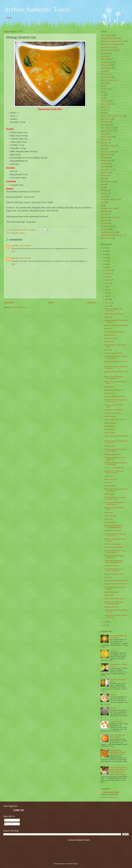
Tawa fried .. (104, 223)
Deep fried (104, 83)
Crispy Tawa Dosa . (110, 416)
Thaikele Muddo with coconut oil (115, 599)
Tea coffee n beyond (107, 226)
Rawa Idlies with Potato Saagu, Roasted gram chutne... (114, 603)
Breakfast (104, 56)
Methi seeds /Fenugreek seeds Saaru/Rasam (113, 310)
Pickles (103, 179)
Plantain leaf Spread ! (107, 182)
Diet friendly (105, 89)
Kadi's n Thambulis (107, 137)
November (108, 273)
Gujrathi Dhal (109, 317)
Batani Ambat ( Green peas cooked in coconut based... (116, 357)
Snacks (103, 202)
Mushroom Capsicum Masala (113, 353)
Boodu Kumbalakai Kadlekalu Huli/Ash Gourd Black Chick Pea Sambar (118, 752)
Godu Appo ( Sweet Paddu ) (113, 413)
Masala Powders (106, 155)
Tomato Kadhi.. (109, 476)
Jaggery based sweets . (108, 131)
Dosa (102, 95)
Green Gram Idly (110, 522)
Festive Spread (105, 101)
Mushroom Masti (106, 161)
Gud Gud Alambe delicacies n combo (112, 116)
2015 (105, 264)
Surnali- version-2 (110, 393)
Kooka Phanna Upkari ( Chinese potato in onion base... (114, 570)
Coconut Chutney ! (110, 486)
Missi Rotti (108, 329)
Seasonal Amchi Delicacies (109, 199)
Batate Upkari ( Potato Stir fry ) (114, 390)
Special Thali (105, 211)
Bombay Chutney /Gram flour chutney (116, 325)
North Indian (105, 164)
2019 (105, 251)
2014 (105, 268)
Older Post (92, 303)
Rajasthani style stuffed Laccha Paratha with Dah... (114, 472)
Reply (13, 252)
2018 (105, 254)
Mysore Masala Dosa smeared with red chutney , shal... (115, 498)
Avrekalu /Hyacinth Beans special (111, 44)
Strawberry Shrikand (111, 338)
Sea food (103, 196)
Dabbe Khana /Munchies (108, 80)
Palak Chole (108, 350)
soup (102, 205)
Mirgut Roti (113, 708)
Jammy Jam (104, 134)
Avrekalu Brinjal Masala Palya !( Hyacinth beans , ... (114, 503)
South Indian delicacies (18, 233)
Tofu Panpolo (109, 519)
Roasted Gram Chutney (112, 592)
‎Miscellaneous (105, 158)
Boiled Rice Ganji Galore (108, 50)
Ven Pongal (108, 483)
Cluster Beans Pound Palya (113, 531)
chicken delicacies (106, 65)
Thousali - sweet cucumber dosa (114, 468)
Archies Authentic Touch (37, 9)
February (108, 303)
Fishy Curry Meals (106, 104)
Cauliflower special (107, 62)
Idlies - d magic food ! (107, 128)
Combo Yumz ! (105, 74)
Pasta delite (104, 176)
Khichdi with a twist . (111, 479)
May (106, 293)
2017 (105, 258)
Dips (102, 92)
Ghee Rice (113, 695)
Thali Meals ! (105, 229)
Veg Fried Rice (109, 342)
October (107, 277)
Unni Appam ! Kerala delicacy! (114, 410)
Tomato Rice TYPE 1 (116, 722)
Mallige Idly (108, 577)
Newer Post (9, 303)
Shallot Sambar (109, 494)
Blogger (75, 864)
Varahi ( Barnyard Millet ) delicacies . (112, 235)
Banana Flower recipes (108, 47)
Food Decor (104, 107)
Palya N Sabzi (105, 167)
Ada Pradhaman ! (110, 426)
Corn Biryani (114, 651)
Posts (7, 820)
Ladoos (103, 149)
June (106, 290)
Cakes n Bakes (105, 59)
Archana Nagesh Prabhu (111, 792)
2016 (105, 261)
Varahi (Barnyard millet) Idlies (114, 547)
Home (9, 18)
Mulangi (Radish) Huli (111, 607)
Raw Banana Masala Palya (113, 454)
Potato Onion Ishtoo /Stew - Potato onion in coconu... (115, 552)
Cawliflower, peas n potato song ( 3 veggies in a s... (115, 459)
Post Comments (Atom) (19, 307)
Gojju (102, 113)
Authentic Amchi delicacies (109, 38)
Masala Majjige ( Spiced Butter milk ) (116, 581)
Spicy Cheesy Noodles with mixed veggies (118, 637)
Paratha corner (105, 173)
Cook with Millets (106, 77)
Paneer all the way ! (107, 170)
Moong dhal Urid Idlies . (112, 566)
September (108, 280)
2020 (105, 248)
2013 (105, 622)
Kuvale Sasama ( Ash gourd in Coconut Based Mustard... (114, 527)
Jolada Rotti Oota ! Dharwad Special (116, 584)
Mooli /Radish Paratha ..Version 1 (115, 574)
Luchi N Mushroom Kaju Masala (114, 332)
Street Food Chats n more (108, 217)
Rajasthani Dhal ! (110, 446)
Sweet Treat (104, 220)
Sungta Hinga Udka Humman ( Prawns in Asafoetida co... (114, 562)
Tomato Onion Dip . (110, 516)
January (107, 306)
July (106, 287)
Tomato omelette (110, 433)
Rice (102, 187)
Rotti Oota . (104, 194)
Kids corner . (105, 143)
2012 (105, 625)
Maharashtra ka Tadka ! (108, 152)
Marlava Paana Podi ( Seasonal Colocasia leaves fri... (114, 378)
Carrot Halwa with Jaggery (113, 544)
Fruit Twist (104, 110)
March (107, 299)
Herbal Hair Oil (105, 122)
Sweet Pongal (109, 513)
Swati (13, 246)
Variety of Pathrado (107, 238)
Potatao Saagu (109, 595)
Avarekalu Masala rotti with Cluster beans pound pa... (115, 535)
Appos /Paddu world (107, 35)
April (107, 296)
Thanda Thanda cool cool (108, 232)
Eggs (102, 98)
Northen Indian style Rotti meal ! (114, 314)
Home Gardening (106, 125)
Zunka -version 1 (110, 429)
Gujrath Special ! (106, 119)
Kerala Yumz (105, 140)
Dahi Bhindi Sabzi (110, 335)
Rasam (103, 185)
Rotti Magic (104, 190)
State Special (105, 214)
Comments (9, 824)
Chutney (103, 71)
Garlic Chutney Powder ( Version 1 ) (115, 420)
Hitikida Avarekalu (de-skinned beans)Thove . (114, 557)
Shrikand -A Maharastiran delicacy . (115, 396)
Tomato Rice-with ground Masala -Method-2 (118, 736)
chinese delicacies (106, 68)
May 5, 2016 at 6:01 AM (23, 246)
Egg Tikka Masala (110, 423)
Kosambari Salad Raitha (108, 146)
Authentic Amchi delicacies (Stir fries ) (113, 41)
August (107, 283)
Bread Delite (104, 53)
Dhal (102, 86)
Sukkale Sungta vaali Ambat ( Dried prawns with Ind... (115, 450)
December (108, 270)
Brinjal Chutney (109, 387)
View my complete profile (109, 797)
